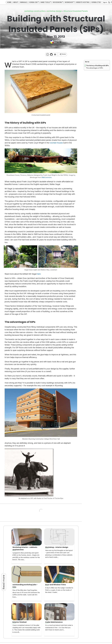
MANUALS (24, 2)
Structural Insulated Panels (76, 11)
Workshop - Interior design (57, 547)
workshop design (54, 11)
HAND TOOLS (45, 2)
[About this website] (48, 54)
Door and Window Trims (55, 585)
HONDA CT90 (96, 2)
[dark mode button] (109, 2)
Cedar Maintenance (54, 622)
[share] (63, 54)
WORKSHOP (69, 2)
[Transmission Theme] (51, 54)
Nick (58, 42)
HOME (9, 2)
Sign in (105, 2)
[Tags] (55, 54)
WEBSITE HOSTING (83, 2)
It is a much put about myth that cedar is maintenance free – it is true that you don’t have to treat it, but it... (59, 627)
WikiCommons (47, 177)
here (39, 274)
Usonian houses (56, 143)
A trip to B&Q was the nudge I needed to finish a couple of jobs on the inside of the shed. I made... (59, 590)
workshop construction (35, 11)
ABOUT (16, 2)
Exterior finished (19, 622)
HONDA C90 (33, 2)
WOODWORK (57, 2)
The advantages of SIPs (95, 68)
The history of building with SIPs (97, 66)
